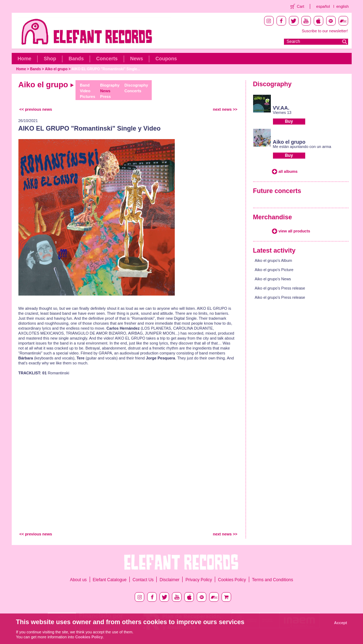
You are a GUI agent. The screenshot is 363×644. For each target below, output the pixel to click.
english (343, 6)
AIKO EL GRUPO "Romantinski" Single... (106, 69)
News (137, 59)
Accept (340, 623)
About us (78, 580)
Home (25, 59)
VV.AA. (281, 108)
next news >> (225, 109)
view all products (294, 231)
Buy (289, 121)
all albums (288, 171)
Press (106, 97)
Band (85, 85)
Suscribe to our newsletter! (325, 31)
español (323, 6)
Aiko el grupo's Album (273, 260)
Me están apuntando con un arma (302, 147)
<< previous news (36, 109)
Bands (76, 59)
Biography (110, 85)
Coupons (166, 59)
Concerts (107, 59)
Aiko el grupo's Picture (274, 270)
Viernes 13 (282, 112)
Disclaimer (169, 580)
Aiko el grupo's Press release (280, 288)
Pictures (87, 97)
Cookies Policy (232, 580)
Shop (50, 59)
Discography (136, 85)
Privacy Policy (199, 580)
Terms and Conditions (273, 580)
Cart (300, 6)
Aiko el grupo (56, 69)
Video (85, 91)
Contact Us (143, 580)
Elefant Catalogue (110, 580)
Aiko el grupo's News (273, 279)
